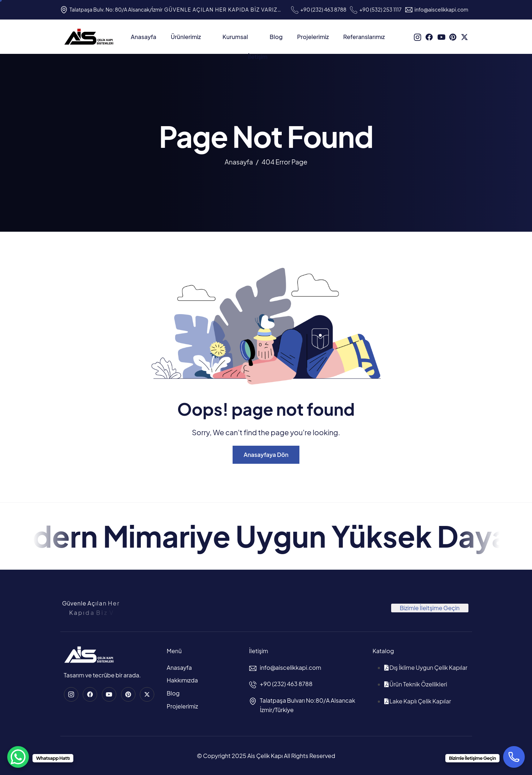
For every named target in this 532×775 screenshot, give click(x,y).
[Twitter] (464, 36)
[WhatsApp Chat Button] (18, 757)
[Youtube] (441, 36)
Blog (276, 37)
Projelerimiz (313, 37)
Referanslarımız (364, 37)
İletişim (258, 57)
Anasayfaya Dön (266, 455)
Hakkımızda (182, 680)
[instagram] (418, 36)
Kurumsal (239, 37)
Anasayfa (144, 37)
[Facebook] (429, 36)
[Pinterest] (453, 36)
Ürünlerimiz (189, 37)
